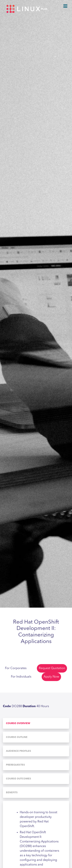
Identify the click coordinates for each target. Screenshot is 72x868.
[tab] (36, 723)
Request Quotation (52, 668)
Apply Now (51, 677)
